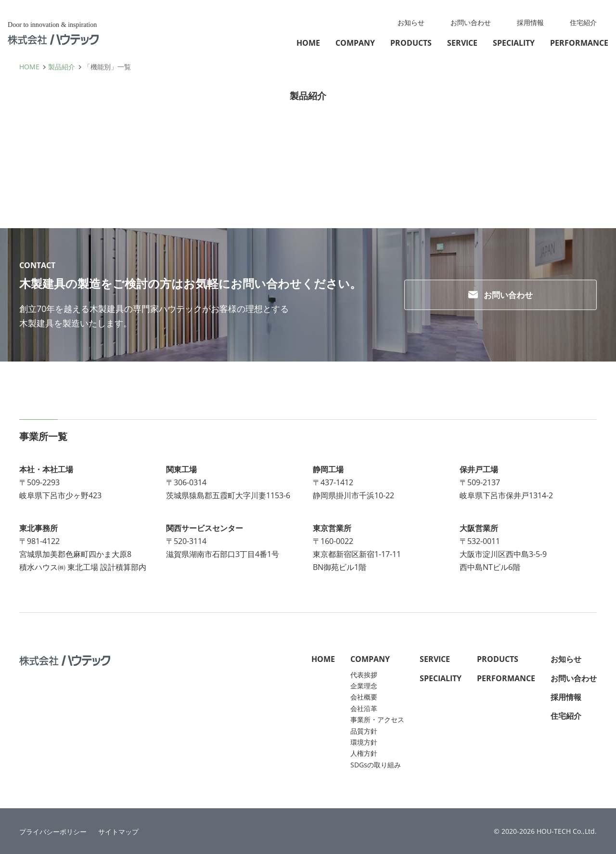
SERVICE (462, 43)
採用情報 (530, 22)
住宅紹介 (583, 22)
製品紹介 (62, 67)
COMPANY (355, 43)
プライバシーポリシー (53, 832)
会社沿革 (364, 708)
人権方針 (364, 753)
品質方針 (364, 731)
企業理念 (364, 686)
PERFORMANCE (579, 43)
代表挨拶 (364, 675)
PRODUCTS (411, 43)
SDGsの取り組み (376, 765)
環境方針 (364, 742)
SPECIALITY (514, 43)
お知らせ (411, 22)
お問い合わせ (471, 22)
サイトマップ (118, 832)
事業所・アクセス (377, 719)
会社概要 (364, 697)
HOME (308, 43)
